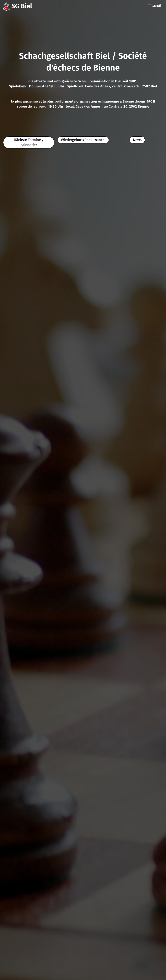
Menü (155, 6)
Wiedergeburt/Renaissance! (83, 140)
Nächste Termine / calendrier (29, 142)
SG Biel (22, 6)
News (137, 140)
